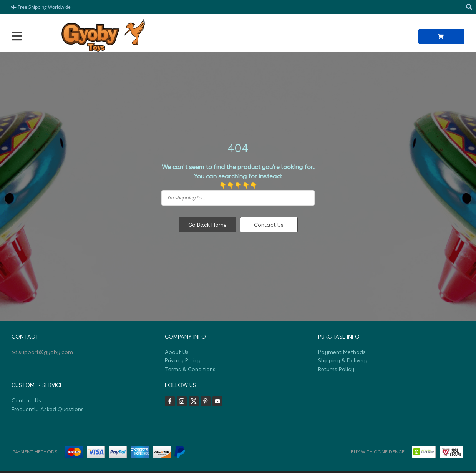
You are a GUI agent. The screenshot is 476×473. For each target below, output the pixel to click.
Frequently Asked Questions (48, 409)
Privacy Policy (183, 360)
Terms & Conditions (190, 369)
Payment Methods (342, 352)
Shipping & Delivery (343, 360)
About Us (177, 352)
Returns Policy (336, 369)
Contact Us (269, 225)
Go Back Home (207, 225)
